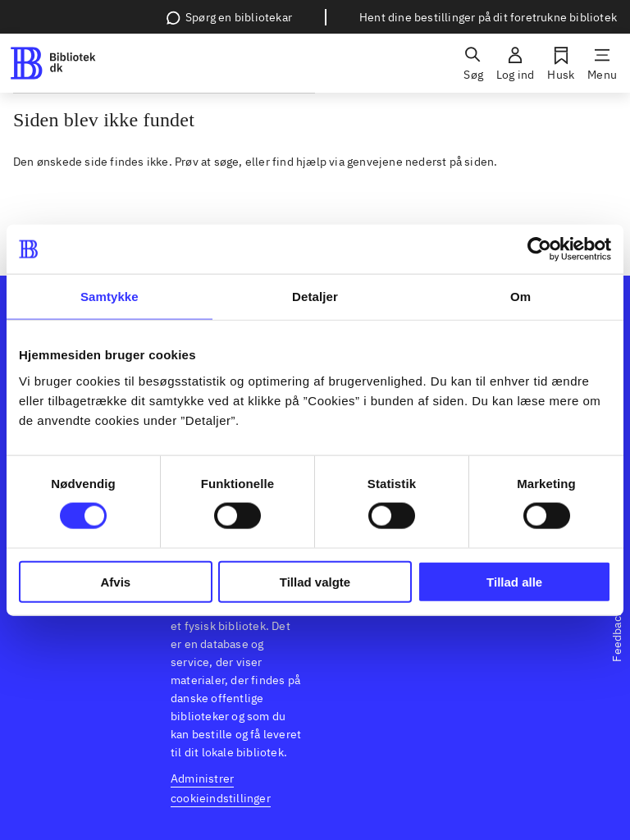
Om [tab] (520, 297)
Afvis (115, 581)
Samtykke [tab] (110, 297)
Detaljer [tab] (315, 297)
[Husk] (561, 63)
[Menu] (602, 63)
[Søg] (473, 63)
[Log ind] (515, 63)
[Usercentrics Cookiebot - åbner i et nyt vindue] (539, 249)
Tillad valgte (315, 581)
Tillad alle (514, 581)
